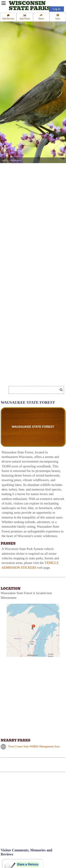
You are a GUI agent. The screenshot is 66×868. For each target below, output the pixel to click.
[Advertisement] (33, 812)
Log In (56, 9)
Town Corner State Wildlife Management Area (34, 746)
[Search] (35, 390)
